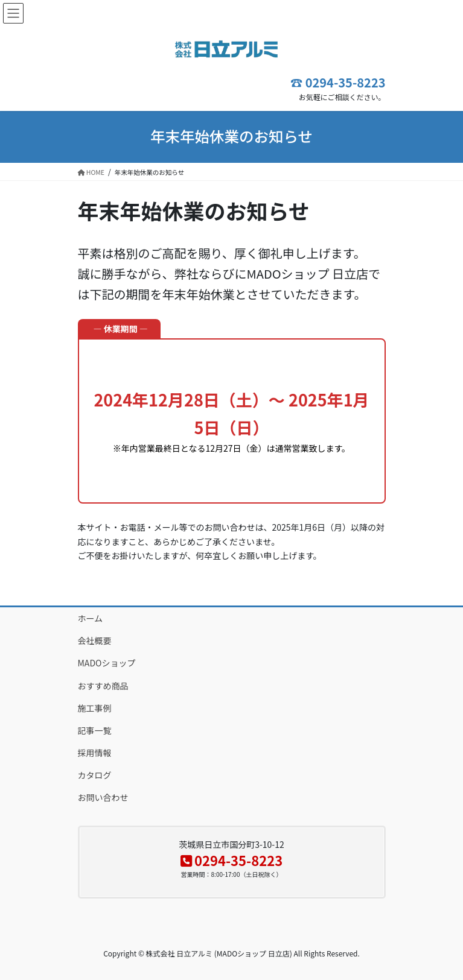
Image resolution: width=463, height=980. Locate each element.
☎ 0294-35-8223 (338, 82)
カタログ (95, 775)
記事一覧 (95, 730)
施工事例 (95, 708)
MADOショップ (107, 663)
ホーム (91, 618)
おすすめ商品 (103, 686)
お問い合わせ (103, 797)
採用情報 (95, 753)
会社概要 (95, 640)
